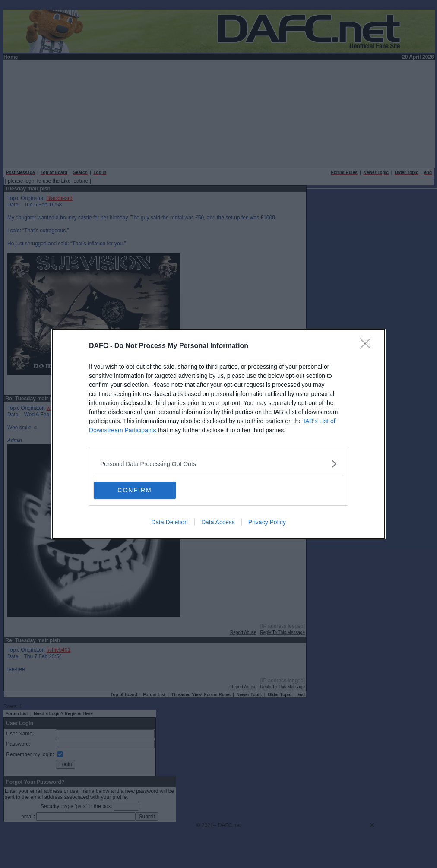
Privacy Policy (267, 522)
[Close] (368, 346)
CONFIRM (135, 490)
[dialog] (218, 434)
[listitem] (218, 464)
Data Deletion (169, 522)
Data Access (218, 522)
